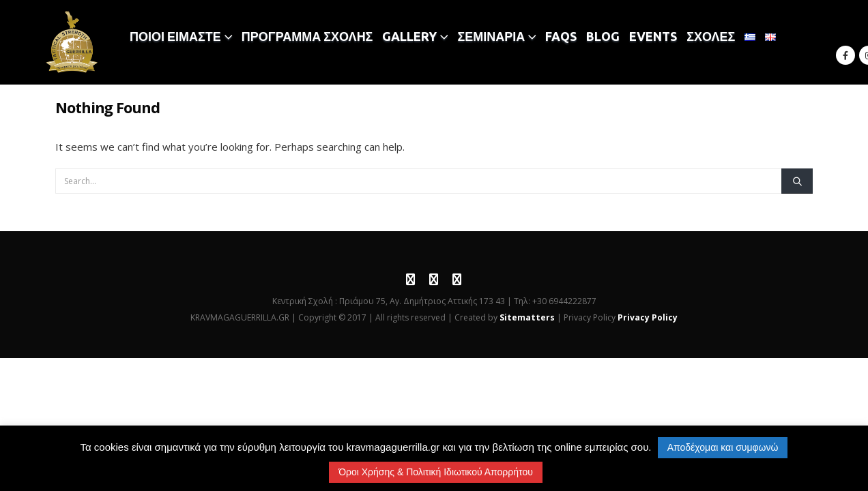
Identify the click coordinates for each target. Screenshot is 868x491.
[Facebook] (845, 55)
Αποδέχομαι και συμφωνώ (723, 447)
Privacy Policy (648, 317)
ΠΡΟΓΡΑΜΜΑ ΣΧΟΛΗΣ (307, 36)
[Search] (797, 181)
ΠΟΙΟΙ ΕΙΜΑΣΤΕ (175, 36)
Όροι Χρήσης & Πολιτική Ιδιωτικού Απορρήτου (436, 472)
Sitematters (527, 317)
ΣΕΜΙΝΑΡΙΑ (491, 36)
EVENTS (653, 36)
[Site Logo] (72, 42)
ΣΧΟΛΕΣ (711, 36)
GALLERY (409, 36)
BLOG (603, 36)
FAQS (561, 36)
